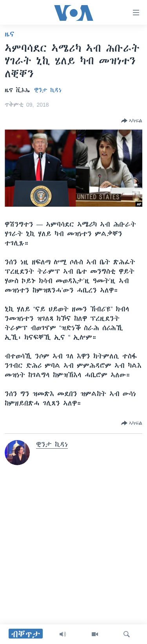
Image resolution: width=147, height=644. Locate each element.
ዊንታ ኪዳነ (48, 90)
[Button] (132, 121)
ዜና (10, 34)
